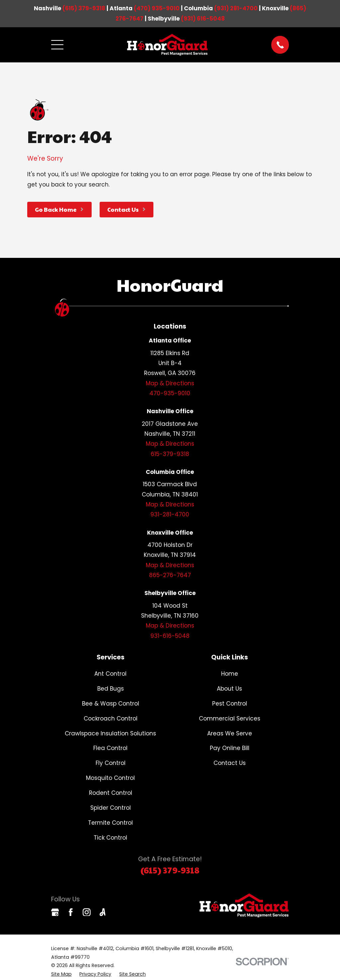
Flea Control (110, 748)
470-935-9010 (170, 393)
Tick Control (110, 838)
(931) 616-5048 (203, 19)
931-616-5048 (170, 636)
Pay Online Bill (230, 748)
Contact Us (230, 763)
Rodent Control (111, 793)
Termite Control (110, 823)
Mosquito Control (110, 778)
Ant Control (110, 674)
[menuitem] (61, 974)
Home (230, 674)
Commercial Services (230, 718)
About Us (229, 689)
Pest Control (230, 704)
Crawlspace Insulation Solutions (110, 733)
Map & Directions (170, 383)
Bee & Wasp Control (111, 704)
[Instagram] (87, 912)
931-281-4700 (170, 514)
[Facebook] (71, 912)
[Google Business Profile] (55, 912)
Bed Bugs (111, 689)
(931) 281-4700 (236, 8)
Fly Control (111, 763)
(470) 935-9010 (157, 8)
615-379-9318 (170, 454)
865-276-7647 (170, 575)
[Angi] (103, 912)
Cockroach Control (111, 718)
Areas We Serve (230, 733)
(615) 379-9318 (84, 8)
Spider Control (111, 808)
